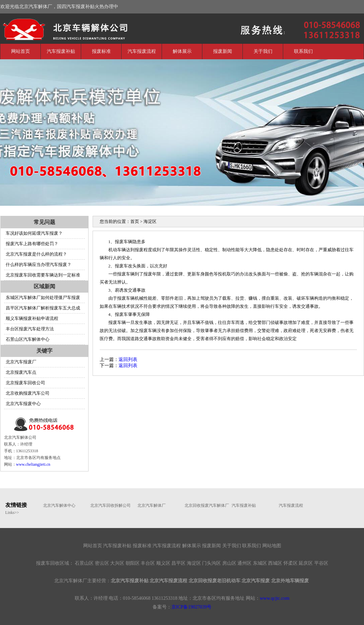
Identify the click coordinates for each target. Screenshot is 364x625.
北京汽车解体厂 (51, 28)
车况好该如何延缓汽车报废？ (34, 233)
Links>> (12, 513)
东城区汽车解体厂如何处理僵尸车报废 (43, 298)
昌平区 (178, 563)
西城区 (275, 563)
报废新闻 (223, 51)
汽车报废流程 (142, 51)
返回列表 (128, 359)
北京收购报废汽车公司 (28, 393)
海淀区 (194, 563)
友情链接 (16, 505)
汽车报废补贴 (61, 51)
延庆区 (306, 563)
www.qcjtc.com (275, 598)
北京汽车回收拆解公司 (110, 505)
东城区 (260, 563)
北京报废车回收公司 (25, 383)
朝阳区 (133, 563)
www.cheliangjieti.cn (33, 464)
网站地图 (272, 546)
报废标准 (101, 51)
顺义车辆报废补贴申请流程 (32, 318)
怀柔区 (291, 563)
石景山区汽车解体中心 (28, 339)
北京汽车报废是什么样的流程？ (36, 254)
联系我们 (303, 51)
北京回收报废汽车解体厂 (205, 505)
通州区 (244, 563)
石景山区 (84, 563)
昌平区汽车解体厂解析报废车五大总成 (43, 308)
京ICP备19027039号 (192, 607)
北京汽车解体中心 (59, 505)
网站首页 (21, 51)
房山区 (229, 563)
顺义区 (163, 563)
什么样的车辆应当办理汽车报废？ (39, 265)
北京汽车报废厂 (21, 362)
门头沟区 (211, 563)
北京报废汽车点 (21, 372)
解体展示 (182, 51)
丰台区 (148, 563)
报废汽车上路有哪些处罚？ (32, 244)
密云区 (102, 563)
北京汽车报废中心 (23, 404)
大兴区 (117, 563)
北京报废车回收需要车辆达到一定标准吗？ (42, 276)
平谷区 (321, 563)
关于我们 (263, 51)
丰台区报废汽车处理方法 (30, 329)
